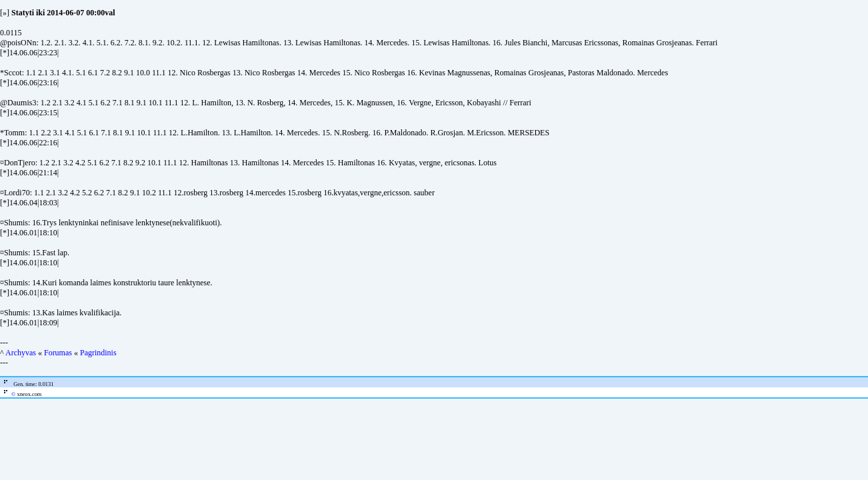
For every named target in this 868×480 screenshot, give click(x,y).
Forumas (58, 353)
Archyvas (21, 353)
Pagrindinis (98, 353)
